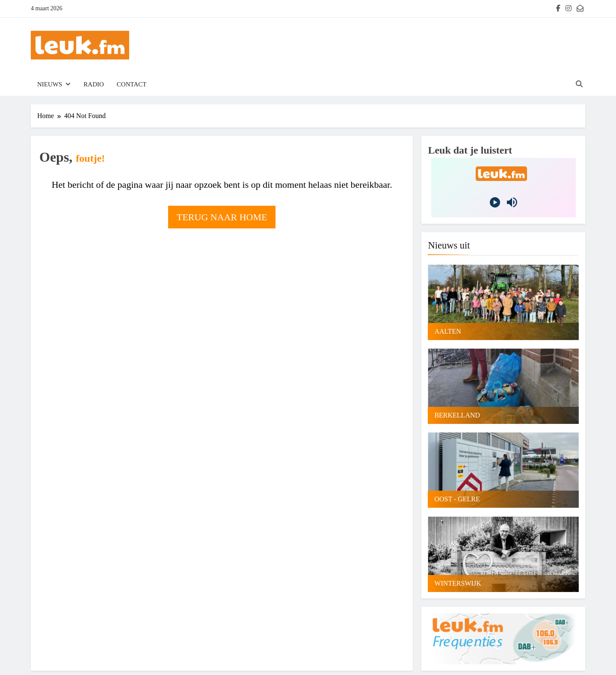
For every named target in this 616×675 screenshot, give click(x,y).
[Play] (495, 202)
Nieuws (50, 84)
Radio (94, 84)
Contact (132, 84)
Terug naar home (222, 217)
